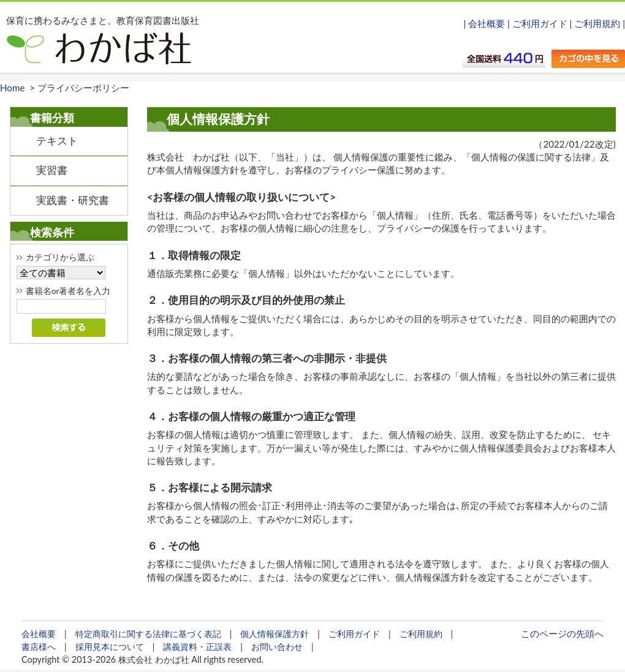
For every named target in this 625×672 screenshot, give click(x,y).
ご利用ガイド (540, 23)
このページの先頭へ (562, 633)
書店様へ (39, 647)
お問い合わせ (277, 647)
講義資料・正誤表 (197, 647)
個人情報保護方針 (275, 634)
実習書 (52, 170)
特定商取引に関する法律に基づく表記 (148, 634)
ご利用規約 (597, 23)
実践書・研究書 (73, 200)
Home (12, 88)
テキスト (57, 141)
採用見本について (110, 647)
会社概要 (487, 23)
